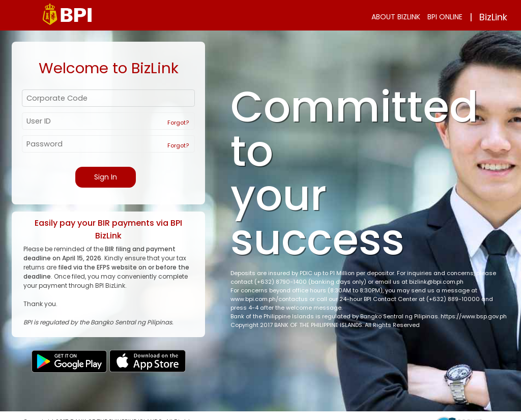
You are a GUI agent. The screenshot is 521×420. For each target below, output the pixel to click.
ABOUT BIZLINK (396, 17)
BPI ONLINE (445, 17)
